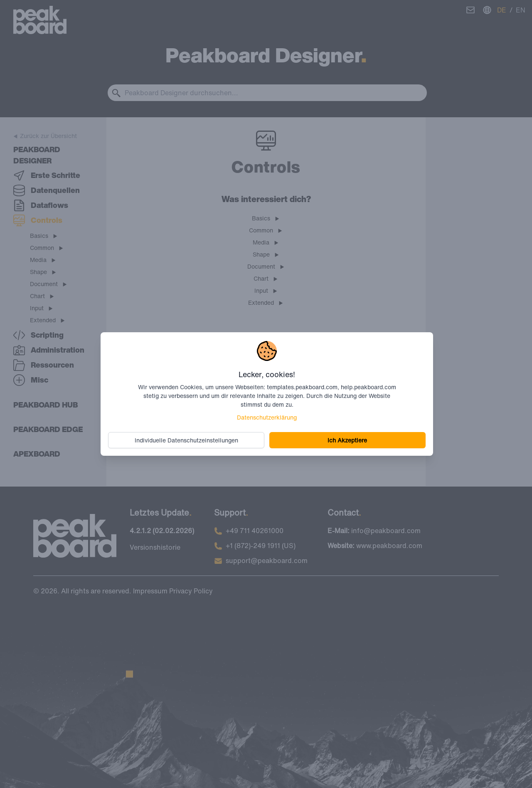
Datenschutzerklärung (267, 417)
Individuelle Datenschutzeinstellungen (188, 440)
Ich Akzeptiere (346, 440)
